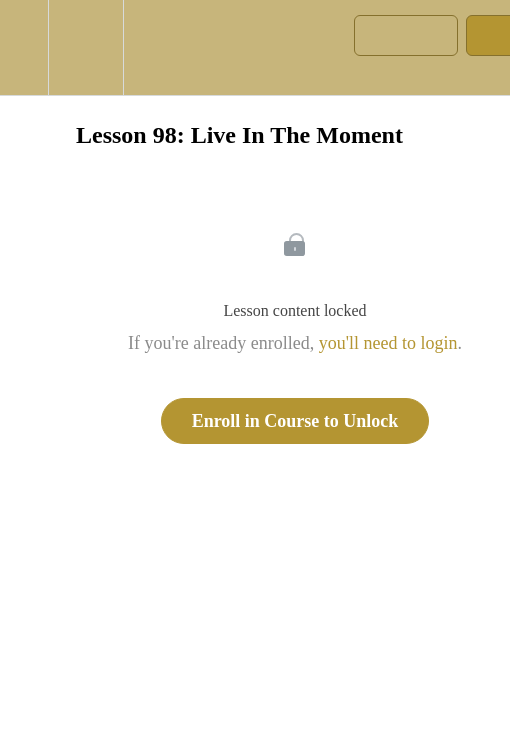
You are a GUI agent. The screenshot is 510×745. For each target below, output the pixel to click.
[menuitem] (85, 47)
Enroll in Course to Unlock (295, 421)
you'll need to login (388, 343)
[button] (24, 47)
